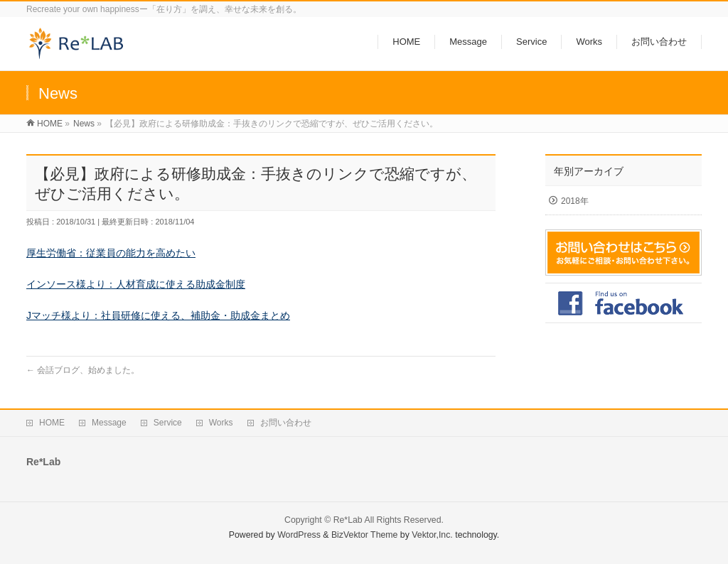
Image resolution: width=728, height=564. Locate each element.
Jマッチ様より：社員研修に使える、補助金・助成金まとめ (158, 315)
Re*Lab (348, 520)
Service (168, 423)
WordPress (299, 535)
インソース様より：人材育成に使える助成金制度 (136, 284)
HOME (52, 423)
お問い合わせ (286, 423)
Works (221, 423)
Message (109, 423)
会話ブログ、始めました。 (83, 370)
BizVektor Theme (365, 535)
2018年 (575, 201)
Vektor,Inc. (432, 535)
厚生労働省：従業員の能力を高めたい (111, 253)
